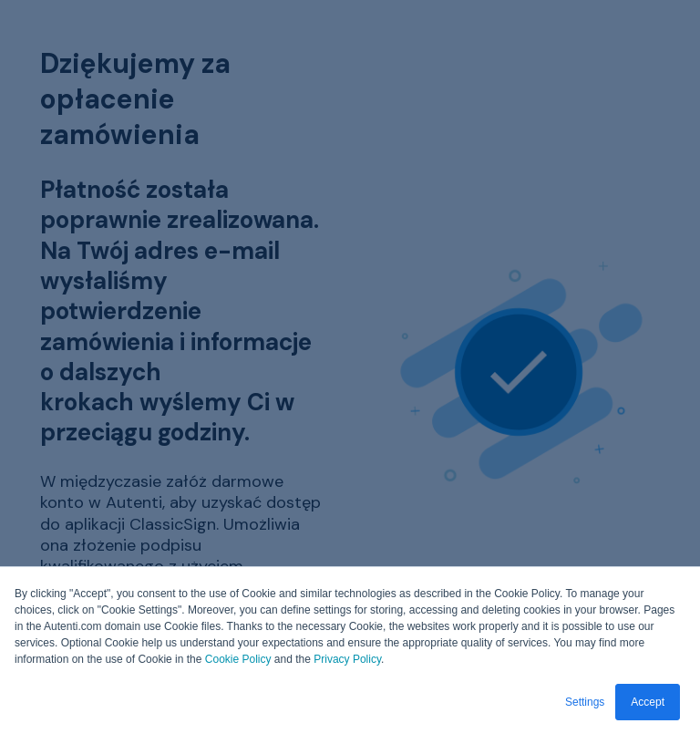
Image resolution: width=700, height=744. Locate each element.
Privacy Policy (347, 659)
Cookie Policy (238, 659)
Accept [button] (648, 702)
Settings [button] (585, 702)
